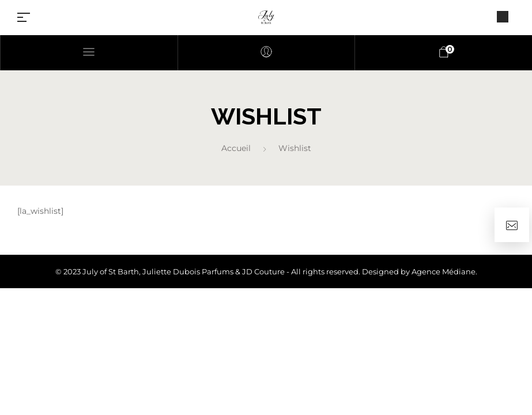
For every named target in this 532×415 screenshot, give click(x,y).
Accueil (236, 148)
